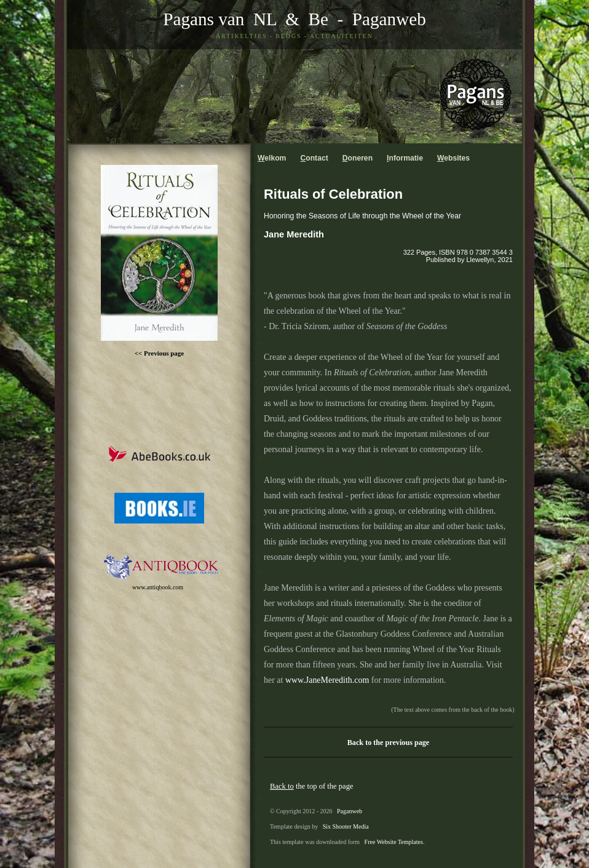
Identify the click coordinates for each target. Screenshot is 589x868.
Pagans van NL (219, 19)
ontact (314, 158)
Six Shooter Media (346, 826)
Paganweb (389, 19)
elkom (272, 158)
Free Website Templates (394, 842)
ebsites (453, 158)
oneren (358, 158)
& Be (302, 19)
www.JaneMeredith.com (327, 680)
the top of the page (312, 786)
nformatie (405, 158)
